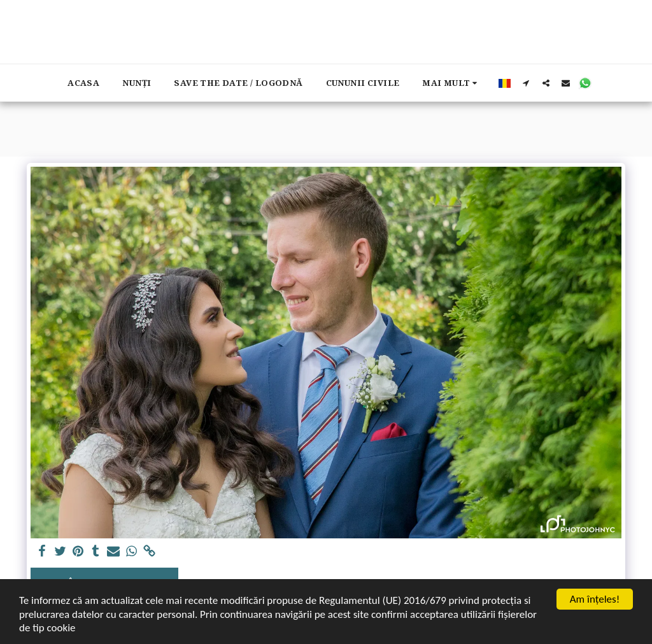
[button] (526, 83)
